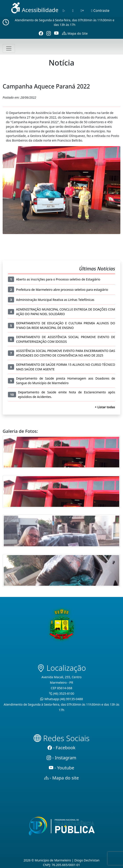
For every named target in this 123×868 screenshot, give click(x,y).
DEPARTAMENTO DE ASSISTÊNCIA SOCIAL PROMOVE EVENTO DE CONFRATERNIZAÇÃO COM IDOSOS (66, 339)
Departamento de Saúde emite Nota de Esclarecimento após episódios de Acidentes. (67, 394)
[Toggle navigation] (9, 48)
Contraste (100, 11)
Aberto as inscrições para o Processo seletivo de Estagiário (58, 279)
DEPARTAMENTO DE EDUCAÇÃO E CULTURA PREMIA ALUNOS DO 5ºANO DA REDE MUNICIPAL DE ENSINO (66, 325)
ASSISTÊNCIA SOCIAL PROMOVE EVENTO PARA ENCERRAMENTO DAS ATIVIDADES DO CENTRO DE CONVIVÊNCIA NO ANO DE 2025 (66, 353)
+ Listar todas (105, 407)
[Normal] (73, 11)
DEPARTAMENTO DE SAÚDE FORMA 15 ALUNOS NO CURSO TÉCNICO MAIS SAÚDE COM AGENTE (66, 367)
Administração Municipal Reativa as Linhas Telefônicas (55, 300)
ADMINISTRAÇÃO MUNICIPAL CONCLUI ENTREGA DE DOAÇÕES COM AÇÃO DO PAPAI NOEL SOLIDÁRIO (66, 312)
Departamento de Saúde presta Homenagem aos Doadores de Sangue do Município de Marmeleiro (66, 381)
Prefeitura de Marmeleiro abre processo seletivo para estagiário (62, 290)
